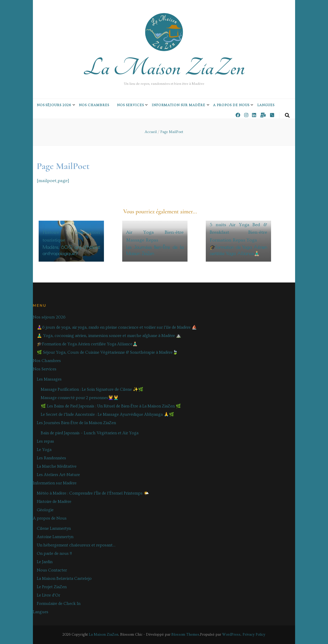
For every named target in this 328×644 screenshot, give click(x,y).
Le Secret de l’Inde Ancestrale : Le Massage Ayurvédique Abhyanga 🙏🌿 (107, 414)
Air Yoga (140, 232)
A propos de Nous (231, 105)
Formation (221, 240)
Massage (135, 240)
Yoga (252, 240)
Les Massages (49, 379)
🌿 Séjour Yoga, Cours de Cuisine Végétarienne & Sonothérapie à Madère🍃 (107, 352)
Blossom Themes (185, 635)
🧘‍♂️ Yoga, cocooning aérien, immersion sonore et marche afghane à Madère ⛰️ (109, 336)
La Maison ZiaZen (164, 68)
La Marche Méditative (57, 466)
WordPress (231, 635)
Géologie (45, 510)
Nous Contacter (52, 570)
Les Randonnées (51, 458)
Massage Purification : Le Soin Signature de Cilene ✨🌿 (92, 389)
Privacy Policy (254, 635)
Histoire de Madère (54, 502)
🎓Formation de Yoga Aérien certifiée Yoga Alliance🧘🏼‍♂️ (87, 344)
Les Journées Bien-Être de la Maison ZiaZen (76, 423)
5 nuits (218, 225)
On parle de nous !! (54, 553)
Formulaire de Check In (59, 604)
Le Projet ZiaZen (52, 587)
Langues (266, 105)
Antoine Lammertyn (55, 537)
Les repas (45, 441)
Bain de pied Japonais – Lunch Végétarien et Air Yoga (90, 433)
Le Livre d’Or (48, 595)
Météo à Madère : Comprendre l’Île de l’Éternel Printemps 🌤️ (93, 493)
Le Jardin (45, 562)
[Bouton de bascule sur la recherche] (287, 116)
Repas (152, 240)
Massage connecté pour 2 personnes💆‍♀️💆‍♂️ (80, 398)
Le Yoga (44, 450)
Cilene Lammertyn (54, 528)
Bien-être (174, 232)
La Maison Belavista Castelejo (64, 579)
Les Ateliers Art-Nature (58, 475)
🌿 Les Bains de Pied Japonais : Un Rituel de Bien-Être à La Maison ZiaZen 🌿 (111, 406)
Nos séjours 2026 (54, 105)
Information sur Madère (178, 105)
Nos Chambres (94, 105)
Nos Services (130, 105)
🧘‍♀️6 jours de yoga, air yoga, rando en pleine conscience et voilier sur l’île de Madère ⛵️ (117, 327)
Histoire (51, 232)
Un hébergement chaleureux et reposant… (76, 545)
